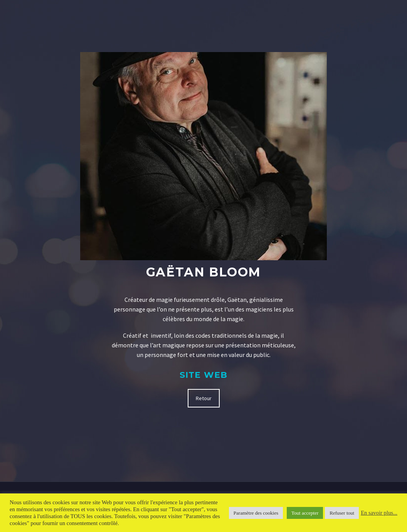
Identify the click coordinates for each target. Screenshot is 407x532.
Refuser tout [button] (342, 513)
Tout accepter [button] (305, 513)
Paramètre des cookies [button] (256, 513)
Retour (204, 398)
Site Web (203, 375)
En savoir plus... (379, 513)
